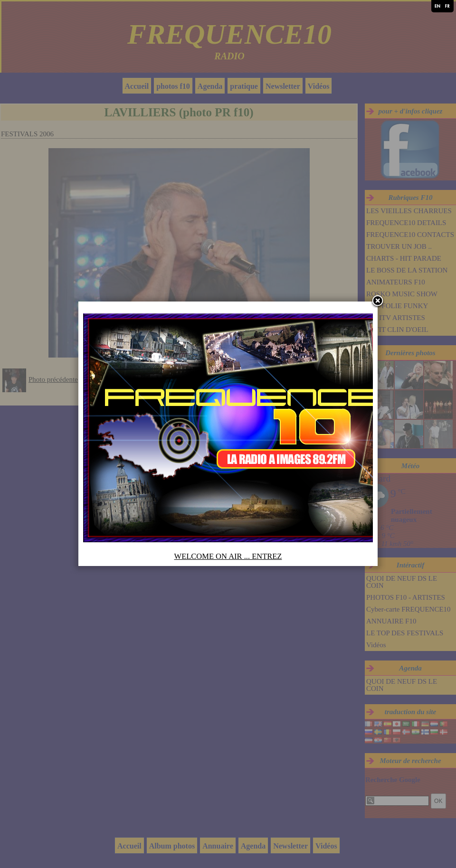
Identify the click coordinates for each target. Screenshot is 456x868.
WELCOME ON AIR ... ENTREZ (228, 556)
